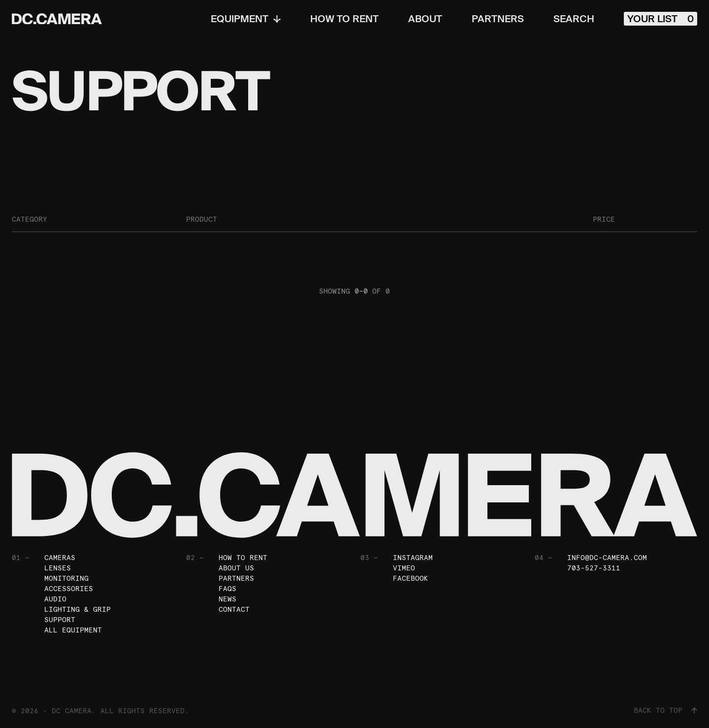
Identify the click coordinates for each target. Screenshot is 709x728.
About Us (236, 568)
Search (574, 19)
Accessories (69, 589)
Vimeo (404, 568)
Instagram (413, 558)
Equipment (246, 19)
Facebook (411, 578)
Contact (234, 609)
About (425, 19)
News (227, 599)
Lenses (58, 568)
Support (60, 620)
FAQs (227, 589)
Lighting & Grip (78, 609)
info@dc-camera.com (607, 558)
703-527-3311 (594, 568)
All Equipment (73, 630)
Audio (55, 599)
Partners (498, 19)
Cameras (60, 558)
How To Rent (344, 19)
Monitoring (66, 578)
